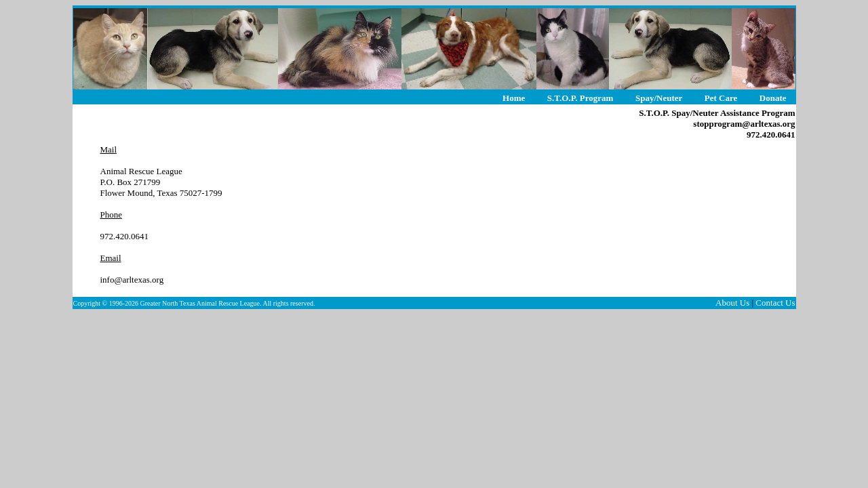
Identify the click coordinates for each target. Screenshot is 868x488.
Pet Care (721, 98)
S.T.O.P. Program (580, 98)
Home (514, 98)
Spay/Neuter (659, 98)
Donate (773, 98)
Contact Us (775, 303)
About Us (732, 303)
